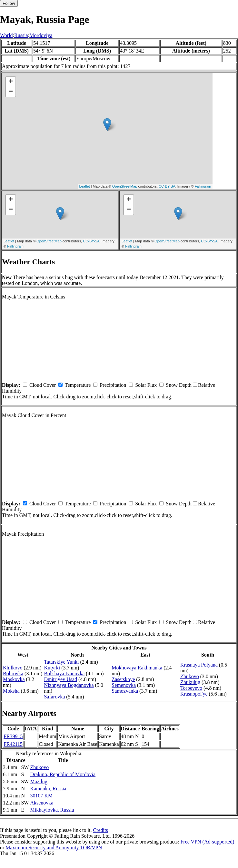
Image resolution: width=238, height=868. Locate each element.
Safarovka (54, 697)
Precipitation (113, 385)
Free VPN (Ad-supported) (207, 842)
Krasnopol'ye (194, 694)
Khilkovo (13, 668)
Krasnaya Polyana (199, 665)
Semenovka (124, 685)
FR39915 (13, 736)
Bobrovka (13, 673)
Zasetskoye (123, 679)
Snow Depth (179, 385)
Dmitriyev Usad (60, 679)
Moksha (11, 691)
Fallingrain (203, 186)
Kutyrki (52, 668)
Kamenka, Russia (48, 789)
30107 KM (41, 796)
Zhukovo (190, 676)
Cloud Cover (43, 385)
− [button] (11, 92)
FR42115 (13, 744)
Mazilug (39, 781)
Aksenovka (42, 803)
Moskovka (14, 679)
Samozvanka (125, 691)
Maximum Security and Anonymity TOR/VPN (54, 848)
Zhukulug (190, 682)
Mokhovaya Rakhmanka (137, 668)
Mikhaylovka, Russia (52, 810)
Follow (9, 3)
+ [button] (11, 82)
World (6, 35)
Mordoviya (41, 35)
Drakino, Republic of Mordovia (63, 774)
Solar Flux (146, 385)
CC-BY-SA (167, 186)
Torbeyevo (191, 688)
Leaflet (85, 186)
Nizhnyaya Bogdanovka (69, 685)
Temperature (78, 385)
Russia (21, 35)
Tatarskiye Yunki (61, 662)
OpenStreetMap (125, 186)
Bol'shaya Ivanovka (64, 673)
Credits (100, 830)
